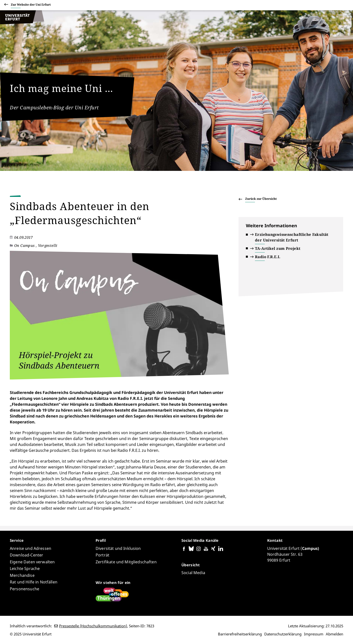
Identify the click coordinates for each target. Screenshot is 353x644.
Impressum (314, 634)
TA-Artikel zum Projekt (278, 248)
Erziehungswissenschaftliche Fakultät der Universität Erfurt (292, 237)
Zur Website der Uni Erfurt (31, 5)
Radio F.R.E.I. (268, 257)
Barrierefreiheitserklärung (240, 634)
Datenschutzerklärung (283, 634)
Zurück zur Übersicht (261, 199)
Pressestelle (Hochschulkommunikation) (93, 626)
